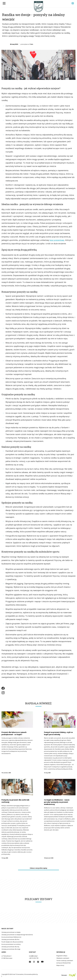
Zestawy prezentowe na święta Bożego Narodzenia (17, 935)
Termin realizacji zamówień (65, 961)
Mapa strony (60, 965)
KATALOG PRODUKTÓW (64, 963)
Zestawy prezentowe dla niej (10, 947)
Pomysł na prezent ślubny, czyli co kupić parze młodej (58, 733)
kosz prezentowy (57, 240)
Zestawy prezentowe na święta (11, 932)
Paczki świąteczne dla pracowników (12, 942)
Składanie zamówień (63, 958)
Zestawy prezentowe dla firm (10, 939)
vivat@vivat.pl (33, 956)
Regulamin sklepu (62, 956)
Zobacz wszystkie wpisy (38, 868)
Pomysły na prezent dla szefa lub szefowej (15, 801)
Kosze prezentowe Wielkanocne (11, 937)
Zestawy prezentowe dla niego (11, 949)
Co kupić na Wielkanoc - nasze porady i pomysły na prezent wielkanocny (57, 802)
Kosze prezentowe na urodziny (11, 944)
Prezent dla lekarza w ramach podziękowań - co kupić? (14, 733)
